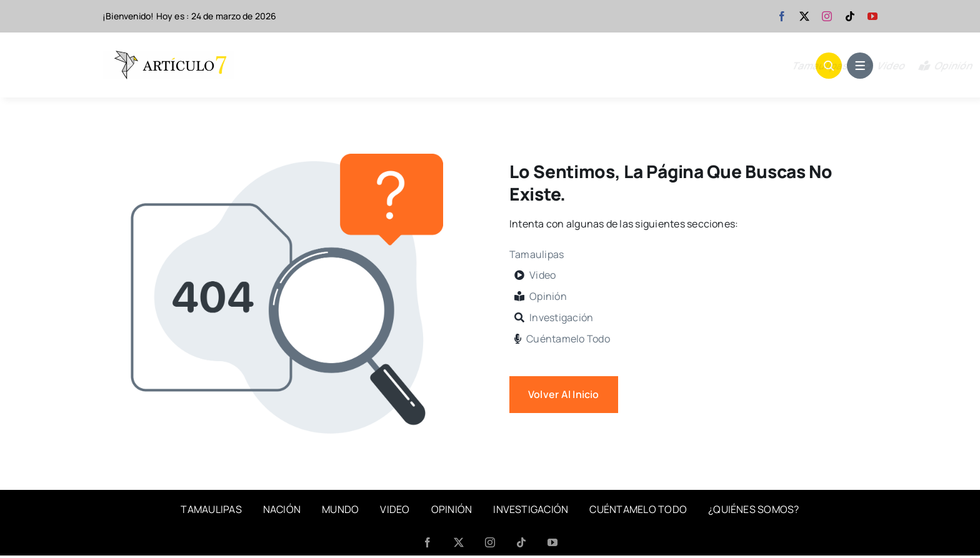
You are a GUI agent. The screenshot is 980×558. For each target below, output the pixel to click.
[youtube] (872, 16)
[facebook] (782, 16)
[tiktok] (850, 16)
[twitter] (804, 16)
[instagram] (827, 16)
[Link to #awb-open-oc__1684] (860, 66)
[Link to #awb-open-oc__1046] (829, 66)
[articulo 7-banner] (168, 56)
